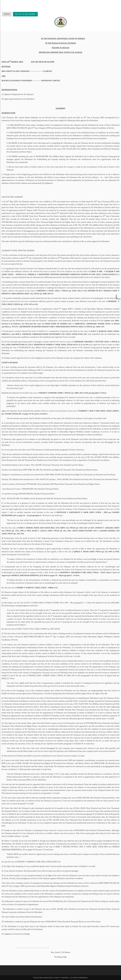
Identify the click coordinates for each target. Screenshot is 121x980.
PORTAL (7, 14)
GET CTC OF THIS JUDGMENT (25, 14)
